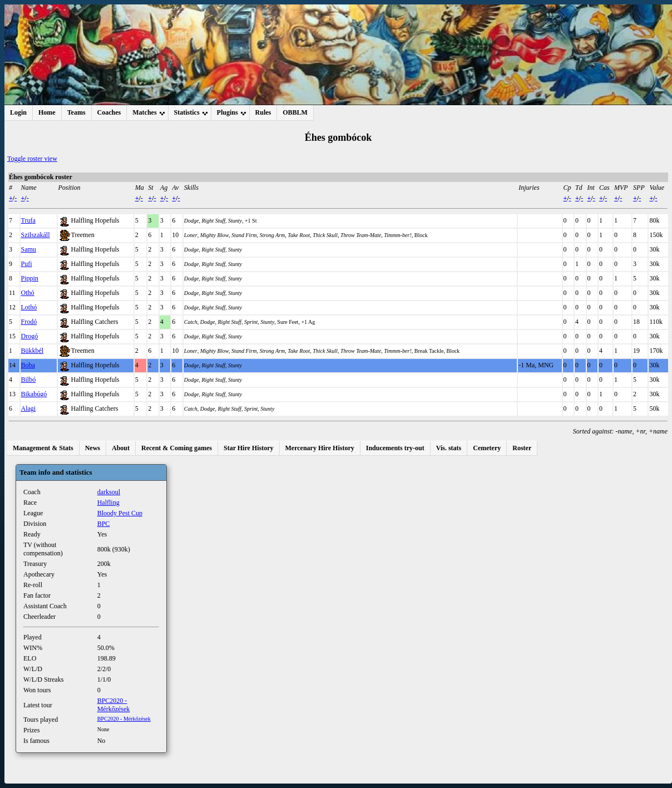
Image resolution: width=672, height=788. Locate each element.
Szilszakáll (36, 235)
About (121, 448)
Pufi (27, 264)
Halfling (108, 503)
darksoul (109, 492)
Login (18, 112)
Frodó (29, 322)
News (93, 448)
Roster (522, 448)
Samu (29, 249)
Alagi (29, 408)
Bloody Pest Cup (120, 513)
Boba (28, 365)
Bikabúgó (34, 394)
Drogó (30, 336)
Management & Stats (43, 448)
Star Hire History (249, 448)
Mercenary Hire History (320, 448)
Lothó (29, 307)
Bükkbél (33, 351)
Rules (263, 112)
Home (47, 112)
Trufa (28, 220)
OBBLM (295, 112)
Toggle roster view (32, 159)
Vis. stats (449, 448)
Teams (76, 112)
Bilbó (29, 380)
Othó (28, 293)
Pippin (30, 278)
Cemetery (487, 448)
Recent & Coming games (177, 448)
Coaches (109, 112)
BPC (104, 524)
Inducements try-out (395, 448)
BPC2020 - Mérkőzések (114, 705)
